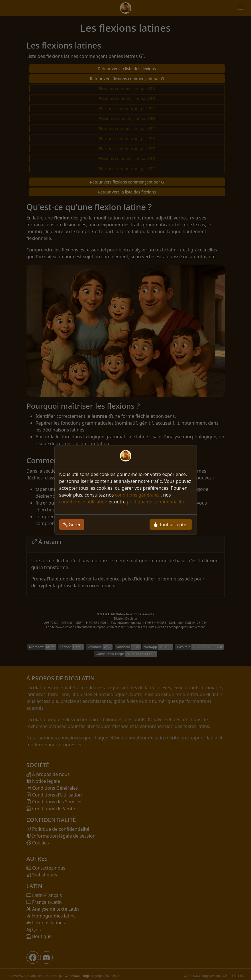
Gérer (72, 525)
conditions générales (138, 495)
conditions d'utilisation (83, 502)
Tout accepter (171, 525)
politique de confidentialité (155, 502)
